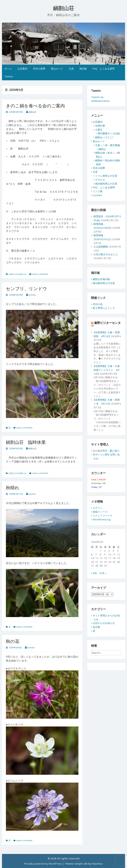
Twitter (9, 76)
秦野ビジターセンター (106, 324)
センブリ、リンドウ (26, 288)
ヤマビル (100, 180)
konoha (32, 295)
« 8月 (94, 573)
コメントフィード (103, 515)
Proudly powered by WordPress (43, 864)
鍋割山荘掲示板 (101, 279)
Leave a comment (40, 274)
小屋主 (99, 130)
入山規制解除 (101, 247)
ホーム (8, 69)
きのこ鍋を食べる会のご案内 (35, 106)
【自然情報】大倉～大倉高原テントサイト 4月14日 (106, 370)
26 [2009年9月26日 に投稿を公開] (118, 562)
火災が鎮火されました (106, 254)
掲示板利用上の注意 (106, 184)
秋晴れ (13, 488)
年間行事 (100, 126)
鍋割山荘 (63, 8)
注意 (71, 69)
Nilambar (97, 864)
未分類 (96, 627)
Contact (97, 195)
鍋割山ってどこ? (104, 137)
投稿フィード (100, 512)
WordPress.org (102, 519)
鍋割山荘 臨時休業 (26, 442)
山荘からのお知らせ (17, 274)
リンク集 (98, 191)
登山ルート (57, 69)
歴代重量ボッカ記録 (109, 133)
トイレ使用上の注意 (106, 176)
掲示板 (83, 69)
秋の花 (13, 641)
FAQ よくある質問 (103, 69)
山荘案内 (22, 69)
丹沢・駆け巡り (111, 451)
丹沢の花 (98, 304)
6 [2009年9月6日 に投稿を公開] (92, 554)
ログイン (98, 508)
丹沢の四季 (39, 69)
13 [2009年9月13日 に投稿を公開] (93, 558)
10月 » (103, 573)
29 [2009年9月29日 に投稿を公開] (101, 566)
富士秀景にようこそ (104, 308)
